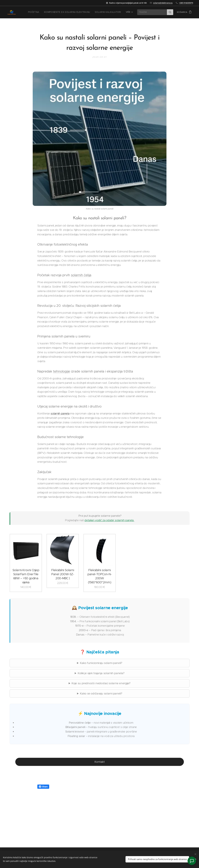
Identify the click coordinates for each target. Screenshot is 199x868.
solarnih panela (60, 413)
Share (43, 787)
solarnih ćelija (81, 275)
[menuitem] (43, 12)
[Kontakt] (192, 861)
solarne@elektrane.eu (163, 3)
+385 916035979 (186, 3)
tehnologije (62, 371)
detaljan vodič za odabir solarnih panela (109, 520)
